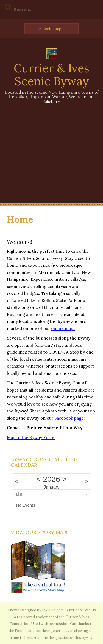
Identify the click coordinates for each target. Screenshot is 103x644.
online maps (63, 328)
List (19, 494)
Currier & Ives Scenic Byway (51, 75)
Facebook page (69, 418)
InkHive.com (53, 610)
